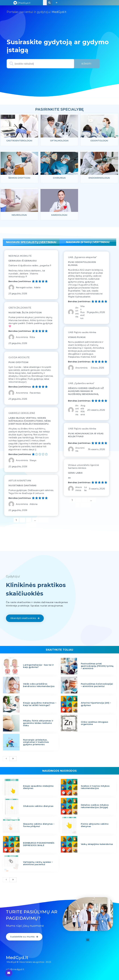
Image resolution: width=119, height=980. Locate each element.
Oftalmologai (59, 141)
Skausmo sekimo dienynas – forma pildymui (39, 826)
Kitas (31, 526)
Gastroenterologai (19, 141)
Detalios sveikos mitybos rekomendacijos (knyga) (95, 807)
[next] (13, 759)
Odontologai (99, 141)
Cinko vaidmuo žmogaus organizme (95, 724)
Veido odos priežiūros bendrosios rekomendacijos (39, 686)
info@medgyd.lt (15, 970)
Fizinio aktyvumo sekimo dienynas (95, 826)
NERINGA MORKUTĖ (20, 257)
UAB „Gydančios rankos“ (81, 384)
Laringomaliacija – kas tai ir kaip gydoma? (38, 667)
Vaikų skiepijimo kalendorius (97, 845)
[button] (56, 3)
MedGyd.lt (17, 958)
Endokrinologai (99, 178)
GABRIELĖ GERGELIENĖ (22, 414)
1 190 (44, 520)
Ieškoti (87, 64)
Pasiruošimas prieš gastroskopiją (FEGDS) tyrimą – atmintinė (97, 667)
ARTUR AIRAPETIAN (20, 481)
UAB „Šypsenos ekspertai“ (82, 258)
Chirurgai (59, 178)
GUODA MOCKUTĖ (19, 358)
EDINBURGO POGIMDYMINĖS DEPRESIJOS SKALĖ (39, 845)
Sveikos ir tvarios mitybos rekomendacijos (95, 788)
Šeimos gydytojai (19, 178)
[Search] (49, 3)
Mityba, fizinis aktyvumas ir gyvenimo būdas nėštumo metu (38, 724)
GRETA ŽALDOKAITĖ (20, 308)
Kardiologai (59, 215)
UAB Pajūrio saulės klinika (82, 333)
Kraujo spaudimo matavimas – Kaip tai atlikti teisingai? (40, 705)
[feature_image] (19, 127)
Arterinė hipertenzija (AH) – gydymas (96, 705)
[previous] (6, 759)
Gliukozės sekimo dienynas (38, 807)
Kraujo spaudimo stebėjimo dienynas (38, 788)
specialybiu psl (59, 106)
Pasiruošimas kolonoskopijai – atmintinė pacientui (97, 686)
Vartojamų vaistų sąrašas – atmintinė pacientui (38, 864)
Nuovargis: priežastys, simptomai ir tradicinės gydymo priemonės (36, 743)
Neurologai (19, 215)
